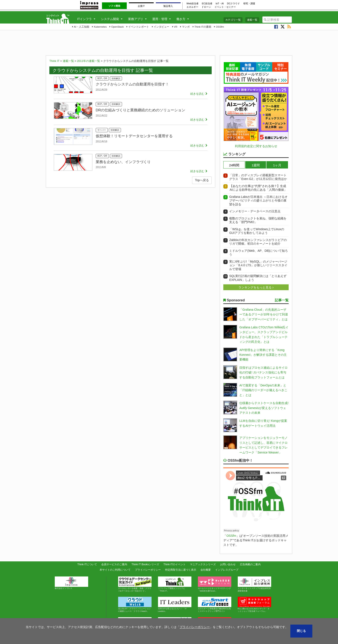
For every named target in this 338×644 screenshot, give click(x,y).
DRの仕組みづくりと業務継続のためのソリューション (140, 110)
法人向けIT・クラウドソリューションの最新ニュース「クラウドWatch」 (135, 605)
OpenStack (117, 27)
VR (176, 27)
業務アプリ (136, 19)
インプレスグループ (227, 570)
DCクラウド (233, 3)
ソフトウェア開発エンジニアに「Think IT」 (175, 584)
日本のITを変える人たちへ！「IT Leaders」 (175, 605)
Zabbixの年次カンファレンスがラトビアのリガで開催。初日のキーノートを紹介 (258, 242)
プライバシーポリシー (148, 570)
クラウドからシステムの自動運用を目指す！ (132, 84)
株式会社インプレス (71, 583)
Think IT (54, 61)
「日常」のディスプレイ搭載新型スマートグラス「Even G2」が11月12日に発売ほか (258, 177)
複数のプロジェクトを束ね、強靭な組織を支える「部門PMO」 (258, 220)
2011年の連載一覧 (88, 61)
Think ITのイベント (174, 564)
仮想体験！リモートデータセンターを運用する (134, 136)
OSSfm (220, 27)
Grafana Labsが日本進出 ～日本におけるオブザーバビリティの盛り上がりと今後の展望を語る (258, 201)
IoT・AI (220, 3)
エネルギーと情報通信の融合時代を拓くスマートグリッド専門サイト (215, 605)
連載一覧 (252, 20)
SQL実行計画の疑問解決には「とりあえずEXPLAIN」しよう (258, 278)
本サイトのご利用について (115, 570)
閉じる (301, 631)
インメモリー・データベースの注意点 (255, 211)
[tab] (234, 165)
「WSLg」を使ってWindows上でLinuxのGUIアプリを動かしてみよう (257, 231)
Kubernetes (100, 27)
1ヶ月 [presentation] (277, 165)
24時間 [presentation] (234, 165)
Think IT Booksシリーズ (145, 564)
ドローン (206, 7)
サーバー (102, 130)
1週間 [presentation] (256, 165)
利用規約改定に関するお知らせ (256, 146)
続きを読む (197, 94)
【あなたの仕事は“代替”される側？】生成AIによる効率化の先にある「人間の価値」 (258, 188)
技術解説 (116, 78)
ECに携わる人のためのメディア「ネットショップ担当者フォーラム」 (254, 605)
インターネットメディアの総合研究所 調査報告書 (255, 584)
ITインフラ (84, 19)
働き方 (181, 19)
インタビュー (161, 27)
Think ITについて (87, 564)
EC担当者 (207, 3)
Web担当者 (192, 3)
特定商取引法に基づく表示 (181, 570)
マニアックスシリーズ (203, 564)
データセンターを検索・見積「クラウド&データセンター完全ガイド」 (135, 584)
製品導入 (168, 6)
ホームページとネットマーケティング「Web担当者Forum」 (215, 584)
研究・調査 (249, 3)
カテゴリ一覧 (233, 20)
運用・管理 (160, 19)
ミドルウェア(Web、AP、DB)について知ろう (258, 253)
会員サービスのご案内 (114, 564)
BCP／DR (102, 78)
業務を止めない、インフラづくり (123, 162)
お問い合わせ (228, 564)
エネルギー (192, 7)
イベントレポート (139, 27)
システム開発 (110, 19)
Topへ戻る (202, 180)
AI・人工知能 (82, 27)
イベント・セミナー (225, 7)
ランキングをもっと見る (255, 287)
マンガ (186, 27)
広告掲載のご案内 (250, 564)
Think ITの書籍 (203, 27)
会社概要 (206, 570)
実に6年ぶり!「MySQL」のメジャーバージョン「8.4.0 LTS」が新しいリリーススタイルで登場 (258, 265)
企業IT (141, 6)
